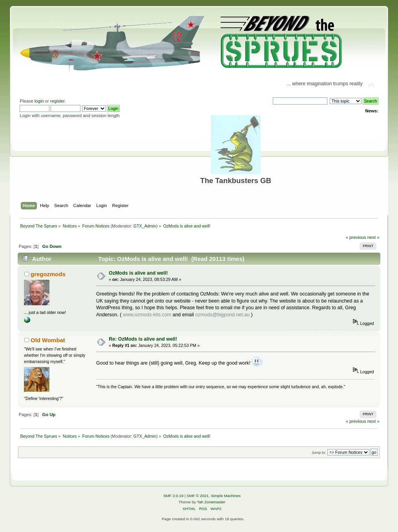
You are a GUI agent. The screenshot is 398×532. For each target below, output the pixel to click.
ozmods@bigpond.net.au (222, 315)
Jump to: (319, 452)
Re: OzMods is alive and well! (143, 339)
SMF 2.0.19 (173, 496)
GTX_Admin (145, 226)
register (58, 101)
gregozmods (48, 274)
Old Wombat (48, 340)
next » (373, 237)
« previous (356, 237)
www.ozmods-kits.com (147, 315)
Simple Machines (226, 496)
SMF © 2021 (198, 496)
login (39, 101)
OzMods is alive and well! (138, 273)
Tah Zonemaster (211, 502)
